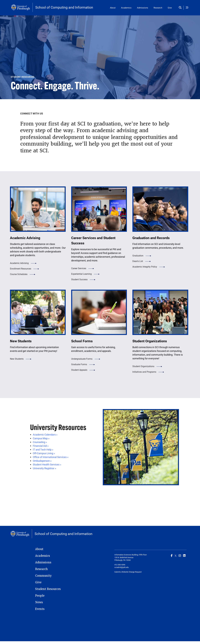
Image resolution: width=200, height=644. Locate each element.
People (40, 596)
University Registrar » (44, 468)
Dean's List (138, 261)
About (113, 8)
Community (43, 576)
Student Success (79, 279)
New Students (17, 359)
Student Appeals (79, 370)
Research (158, 8)
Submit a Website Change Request (128, 572)
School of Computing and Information (64, 7)
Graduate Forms (79, 364)
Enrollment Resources (21, 269)
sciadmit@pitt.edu (122, 567)
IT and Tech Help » (43, 450)
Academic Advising (19, 263)
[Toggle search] (181, 8)
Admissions (143, 8)
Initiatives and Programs (144, 372)
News (39, 602)
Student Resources (48, 589)
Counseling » (40, 442)
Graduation (138, 256)
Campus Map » (41, 438)
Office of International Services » (51, 457)
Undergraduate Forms (82, 359)
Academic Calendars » (45, 435)
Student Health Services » (47, 464)
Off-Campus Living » (44, 453)
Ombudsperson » (42, 461)
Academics (126, 8)
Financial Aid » (41, 446)
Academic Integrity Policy (145, 267)
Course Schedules (19, 274)
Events (40, 609)
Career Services (79, 268)
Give (170, 8)
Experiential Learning (81, 274)
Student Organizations (143, 366)
